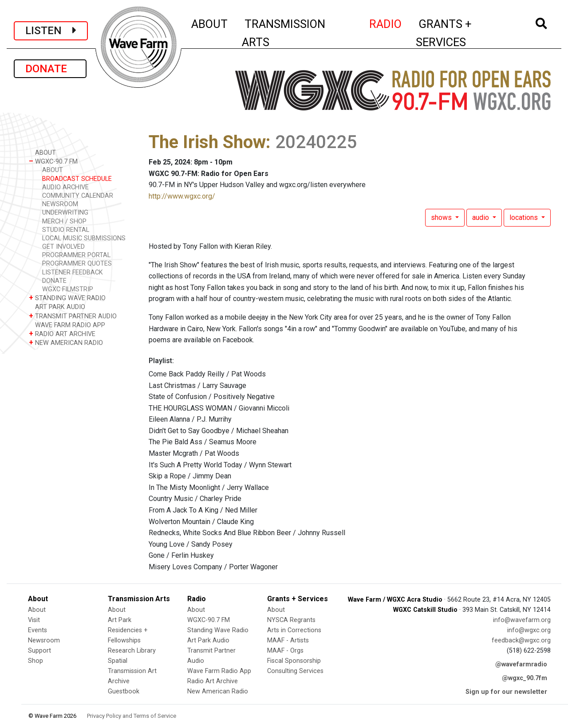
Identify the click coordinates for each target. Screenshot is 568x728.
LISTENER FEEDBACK (73, 272)
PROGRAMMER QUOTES (77, 264)
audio (481, 217)
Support (39, 651)
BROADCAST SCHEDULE (77, 179)
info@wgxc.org (529, 630)
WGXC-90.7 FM (53, 161)
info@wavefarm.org (522, 620)
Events (37, 630)
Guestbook (124, 691)
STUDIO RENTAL (66, 230)
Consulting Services (295, 671)
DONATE (50, 69)
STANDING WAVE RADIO (67, 298)
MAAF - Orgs (285, 651)
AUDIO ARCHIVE (65, 187)
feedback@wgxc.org (521, 640)
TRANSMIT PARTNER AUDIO (73, 316)
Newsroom (44, 640)
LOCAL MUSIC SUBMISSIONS (84, 238)
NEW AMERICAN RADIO (66, 342)
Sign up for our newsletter (506, 692)
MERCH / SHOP (64, 221)
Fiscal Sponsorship (294, 661)
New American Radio (218, 691)
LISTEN (51, 31)
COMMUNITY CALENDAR (78, 196)
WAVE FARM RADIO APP (67, 325)
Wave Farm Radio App (219, 671)
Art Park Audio (208, 640)
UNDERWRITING (65, 213)
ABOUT (210, 23)
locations (525, 217)
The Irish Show (207, 142)
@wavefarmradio (521, 664)
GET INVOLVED (63, 247)
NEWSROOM (60, 204)
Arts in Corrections (294, 630)
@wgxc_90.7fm (525, 678)
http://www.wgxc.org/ (182, 196)
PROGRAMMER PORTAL (76, 255)
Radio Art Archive (213, 681)
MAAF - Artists (288, 640)
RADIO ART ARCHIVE (62, 334)
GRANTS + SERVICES (463, 33)
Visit (34, 620)
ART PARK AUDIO (57, 307)
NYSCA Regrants (291, 620)
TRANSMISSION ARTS (284, 33)
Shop (35, 661)
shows (442, 217)
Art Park (120, 620)
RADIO (386, 23)
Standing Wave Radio (218, 630)
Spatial (118, 661)
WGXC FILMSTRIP (68, 289)
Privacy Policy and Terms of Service (132, 716)
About (37, 610)
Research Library (132, 651)
